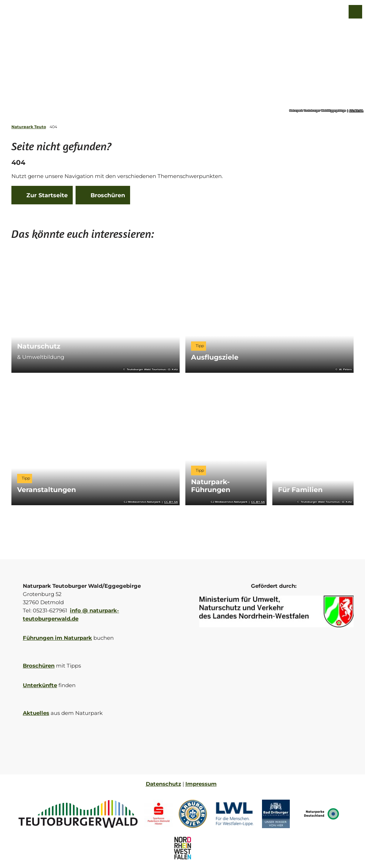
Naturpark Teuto (29, 127)
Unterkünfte (40, 685)
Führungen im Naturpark (57, 638)
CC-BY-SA (356, 111)
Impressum (201, 784)
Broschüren (39, 666)
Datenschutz (163, 784)
